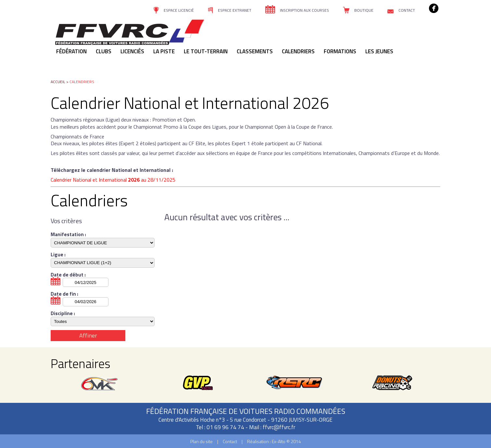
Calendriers (82, 82)
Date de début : (68, 275)
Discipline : (63, 314)
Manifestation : (68, 235)
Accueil (58, 82)
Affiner (88, 335)
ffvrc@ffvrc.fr (279, 427)
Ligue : (58, 255)
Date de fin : (64, 294)
